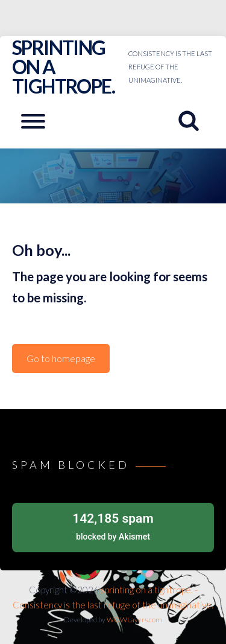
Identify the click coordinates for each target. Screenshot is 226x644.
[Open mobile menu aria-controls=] (33, 121)
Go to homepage (61, 358)
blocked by (113, 525)
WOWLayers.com (134, 620)
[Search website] (193, 121)
